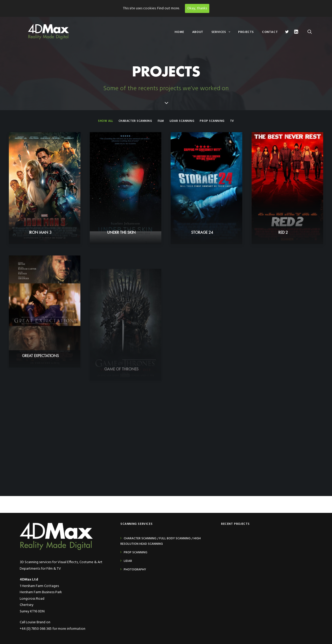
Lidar (128, 561)
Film (161, 121)
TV (232, 121)
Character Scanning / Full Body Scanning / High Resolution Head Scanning (161, 541)
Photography (135, 570)
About (198, 32)
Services (221, 32)
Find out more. (168, 8)
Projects (246, 32)
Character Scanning (135, 121)
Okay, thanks (197, 8)
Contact (270, 32)
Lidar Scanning (182, 121)
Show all (105, 121)
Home (179, 32)
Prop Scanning (212, 121)
